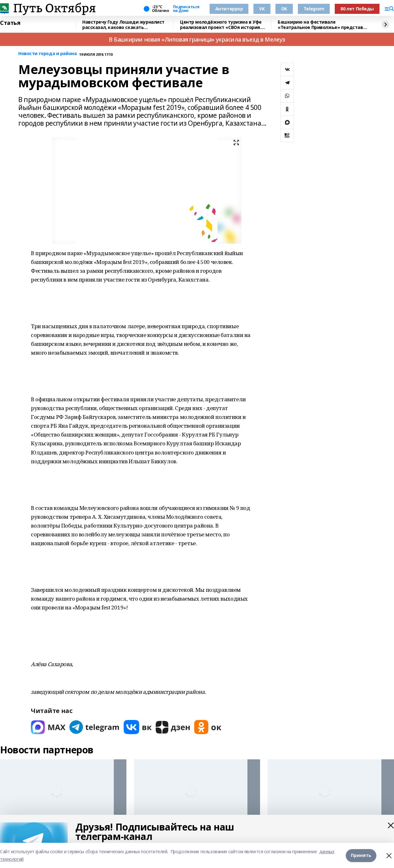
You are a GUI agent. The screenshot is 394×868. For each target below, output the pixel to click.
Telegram (314, 9)
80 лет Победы (357, 9)
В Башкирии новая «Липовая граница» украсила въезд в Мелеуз (197, 39)
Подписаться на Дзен (186, 9)
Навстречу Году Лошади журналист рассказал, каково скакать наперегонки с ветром (123, 25)
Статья (10, 23)
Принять (361, 855)
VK (262, 9)
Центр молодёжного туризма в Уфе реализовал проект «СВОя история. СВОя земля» (221, 25)
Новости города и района (47, 54)
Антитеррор (229, 9)
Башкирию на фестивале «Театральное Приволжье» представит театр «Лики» (323, 25)
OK (284, 9)
